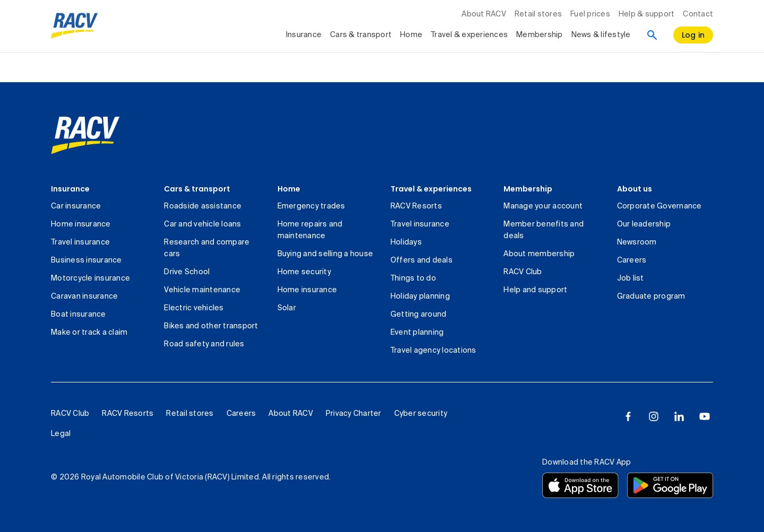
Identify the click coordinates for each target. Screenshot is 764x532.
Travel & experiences (431, 189)
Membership (528, 189)
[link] (85, 135)
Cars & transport (197, 189)
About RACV (484, 14)
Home (289, 189)
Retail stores (538, 14)
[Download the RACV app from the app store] (580, 485)
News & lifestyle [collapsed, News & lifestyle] (601, 35)
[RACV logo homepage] (75, 26)
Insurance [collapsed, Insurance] (304, 35)
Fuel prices (590, 14)
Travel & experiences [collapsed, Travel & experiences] (469, 35)
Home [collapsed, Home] (411, 35)
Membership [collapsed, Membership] (540, 35)
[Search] (652, 35)
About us (635, 189)
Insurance (70, 189)
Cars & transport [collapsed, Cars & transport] (361, 35)
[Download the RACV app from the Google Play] (670, 485)
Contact (698, 14)
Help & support (647, 14)
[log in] (693, 35)
